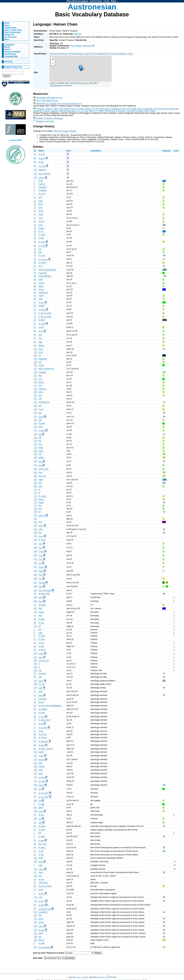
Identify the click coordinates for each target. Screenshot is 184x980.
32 (35, 228)
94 (35, 166)
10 (35, 616)
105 (35, 362)
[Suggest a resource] (45, 121)
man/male (43, 273)
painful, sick (44, 469)
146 (35, 444)
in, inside (42, 496)
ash (40, 444)
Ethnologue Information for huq (49, 98)
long (40, 462)
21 (35, 639)
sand (41, 933)
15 (35, 204)
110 (35, 752)
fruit (40, 386)
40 (35, 713)
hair (40, 823)
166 (35, 661)
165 (35, 476)
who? (41, 526)
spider (41, 752)
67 (35, 302)
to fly (41, 352)
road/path (43, 187)
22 (35, 643)
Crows (106, 1)
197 (35, 544)
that (40, 509)
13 (35, 695)
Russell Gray (103, 977)
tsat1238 (78, 34)
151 (35, 808)
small (41, 858)
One (40, 544)
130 (35, 413)
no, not (42, 684)
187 (35, 609)
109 (35, 372)
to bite (41, 855)
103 (35, 912)
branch (42, 760)
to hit (41, 724)
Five (40, 559)
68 (35, 306)
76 (35, 317)
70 (35, 309)
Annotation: (96, 151)
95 (35, 331)
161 (35, 174)
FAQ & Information (13, 32)
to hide (42, 778)
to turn (41, 894)
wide (41, 770)
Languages (9, 45)
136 (35, 427)
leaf (40, 915)
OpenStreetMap (56, 85)
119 (35, 389)
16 (35, 699)
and (40, 533)
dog (40, 335)
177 (35, 506)
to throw (42, 166)
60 (35, 286)
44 (35, 619)
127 (35, 402)
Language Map (11, 56)
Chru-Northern (113, 54)
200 (35, 555)
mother (42, 283)
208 (35, 586)
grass (41, 919)
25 (35, 872)
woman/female (45, 276)
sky (40, 406)
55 (35, 276)
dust (40, 691)
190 (35, 529)
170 (35, 178)
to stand (42, 650)
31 (35, 225)
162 (35, 801)
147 (35, 448)
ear (40, 249)
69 (35, 717)
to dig (41, 162)
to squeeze (43, 741)
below (41, 503)
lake (40, 763)
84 (35, 320)
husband (42, 674)
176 (35, 503)
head (41, 214)
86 (35, 158)
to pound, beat (45, 909)
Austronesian (96, 1)
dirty (40, 616)
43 (35, 249)
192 (35, 533)
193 (35, 664)
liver (40, 208)
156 (35, 465)
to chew (42, 242)
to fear (41, 643)
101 (35, 352)
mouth (41, 221)
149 (35, 454)
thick (41, 658)
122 (35, 681)
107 (35, 369)
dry (40, 435)
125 (35, 399)
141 (35, 438)
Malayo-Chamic (84, 54)
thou (41, 522)
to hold (42, 745)
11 (35, 691)
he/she (42, 940)
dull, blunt (43, 844)
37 (35, 851)
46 (35, 623)
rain (40, 420)
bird (40, 338)
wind (41, 427)
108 (35, 811)
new (40, 472)
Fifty (40, 587)
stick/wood (43, 883)
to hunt (42, 717)
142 (35, 612)
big (40, 937)
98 (35, 342)
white (41, 451)
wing (41, 349)
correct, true (44, 661)
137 (35, 430)
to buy (41, 327)
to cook (42, 246)
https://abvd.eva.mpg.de (77, 1)
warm (41, 926)
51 (35, 266)
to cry (41, 231)
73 (35, 830)
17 (35, 208)
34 (35, 231)
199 (35, 551)
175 (35, 499)
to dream (42, 263)
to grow (42, 158)
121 (35, 933)
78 (35, 793)
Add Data (8, 62)
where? (42, 516)
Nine (41, 575)
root (40, 379)
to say (41, 879)
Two (40, 548)
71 (35, 720)
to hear (42, 619)
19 (35, 605)
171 (35, 777)
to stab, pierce (45, 720)
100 (35, 349)
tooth (41, 225)
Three (41, 552)
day (40, 483)
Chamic (94, 54)
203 (35, 567)
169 (35, 486)
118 (35, 919)
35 (35, 235)
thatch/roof (43, 293)
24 (35, 214)
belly (41, 201)
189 (35, 526)
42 (35, 154)
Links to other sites (13, 30)
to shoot (42, 310)
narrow (42, 766)
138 (35, 926)
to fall (41, 331)
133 (35, 420)
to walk (42, 804)
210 (35, 590)
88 (35, 741)
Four (41, 556)
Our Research (10, 37)
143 (35, 441)
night (41, 480)
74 (35, 890)
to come (42, 194)
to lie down (43, 260)
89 (35, 745)
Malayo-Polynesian (69, 54)
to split (41, 841)
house (41, 289)
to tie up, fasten (45, 886)
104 (35, 359)
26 (35, 823)
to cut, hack (44, 793)
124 (35, 395)
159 (35, 770)
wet (40, 438)
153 (35, 937)
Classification (10, 54)
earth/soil (42, 389)
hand (41, 181)
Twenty (42, 583)
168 (35, 483)
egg (40, 342)
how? (41, 536)
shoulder (42, 605)
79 (35, 883)
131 (35, 417)
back (41, 696)
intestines (43, 699)
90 (35, 162)
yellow (41, 458)
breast (41, 702)
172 (35, 781)
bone (41, 204)
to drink (42, 713)
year (41, 486)
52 (35, 650)
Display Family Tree (13, 67)
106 (35, 365)
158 (35, 766)
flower (41, 382)
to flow (41, 922)
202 (35, 563)
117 (35, 386)
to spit (41, 238)
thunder (42, 423)
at (39, 490)
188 (35, 785)
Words (7, 47)
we (40, 789)
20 (35, 706)
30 (35, 221)
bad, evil (42, 476)
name (41, 296)
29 (35, 594)
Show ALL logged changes (65, 131)
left (40, 630)
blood (41, 211)
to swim (42, 636)
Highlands (102, 54)
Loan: (176, 151)
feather (42, 345)
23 (35, 211)
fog (40, 670)
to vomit (42, 235)
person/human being (47, 270)
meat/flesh (43, 912)
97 (35, 338)
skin (40, 197)
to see (41, 623)
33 (35, 826)
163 (35, 472)
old (40, 801)
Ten (40, 579)
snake (41, 365)
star (40, 413)
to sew (41, 303)
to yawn (42, 256)
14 (35, 201)
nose (41, 218)
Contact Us (9, 35)
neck (41, 872)
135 (35, 170)
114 (35, 915)
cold (40, 688)
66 (35, 886)
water (41, 681)
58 (35, 677)
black (41, 448)
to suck (42, 154)
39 (35, 246)
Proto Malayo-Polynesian (81, 46)
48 (35, 848)
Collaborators (10, 28)
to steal (42, 830)
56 (35, 280)
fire (40, 441)
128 (35, 406)
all (40, 626)
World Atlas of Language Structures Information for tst (59, 104)
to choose (43, 734)
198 (35, 548)
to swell (42, 324)
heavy (41, 612)
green (41, 808)
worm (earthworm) (46, 369)
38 (35, 242)
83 (35, 905)
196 (35, 540)
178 (35, 509)
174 (35, 496)
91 (35, 327)
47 (35, 256)
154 (35, 862)
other (41, 529)
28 (35, 709)
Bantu (114, 1)
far (40, 512)
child (41, 280)
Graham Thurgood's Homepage (49, 118)
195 (35, 684)
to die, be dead (45, 313)
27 (35, 218)
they (40, 609)
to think (42, 639)
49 (35, 259)
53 (35, 270)
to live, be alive (45, 317)
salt (40, 399)
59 (35, 283)
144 (35, 901)
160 (35, 469)
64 (35, 879)
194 (35, 536)
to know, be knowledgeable (50, 706)
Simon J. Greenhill (82, 977)
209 (35, 947)
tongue (42, 228)
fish (40, 376)
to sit (41, 266)
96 (35, 335)
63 (35, 296)
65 (35, 299)
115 (35, 379)
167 (35, 480)
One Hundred (44, 947)
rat (40, 355)
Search (7, 49)
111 (35, 376)
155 (35, 461)
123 (35, 922)
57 (35, 674)
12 (35, 197)
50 (35, 263)
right (41, 633)
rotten (41, 654)
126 (35, 763)
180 (35, 512)
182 (35, 519)
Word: (41, 151)
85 (35, 734)
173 (35, 490)
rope (41, 299)
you (40, 876)
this (40, 506)
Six (40, 563)
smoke (41, 930)
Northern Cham (126, 54)
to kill (41, 890)
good (41, 773)
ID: (35, 151)
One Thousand (45, 591)
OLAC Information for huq (47, 101)
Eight (41, 571)
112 (35, 653)
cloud (41, 417)
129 (35, 409)
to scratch (43, 728)
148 (35, 451)
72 (35, 724)
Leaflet (53, 83)
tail (40, 362)
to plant (42, 320)
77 (35, 727)
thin (40, 465)
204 (35, 571)
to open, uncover (46, 749)
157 (35, 657)
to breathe (43, 709)
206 (35, 579)
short (41, 862)
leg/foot (42, 184)
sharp (41, 731)
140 (35, 434)
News (7, 39)
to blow (42, 431)
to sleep (42, 848)
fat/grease (43, 359)
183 (35, 522)
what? (41, 785)
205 (35, 575)
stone (41, 392)
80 (35, 840)
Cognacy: (167, 151)
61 (35, 289)
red (40, 454)
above (41, 499)
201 (35, 559)
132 (35, 670)
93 (35, 909)
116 (35, 382)
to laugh (42, 826)
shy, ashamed (45, 174)
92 (35, 749)
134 (35, 423)
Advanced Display (12, 52)
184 (35, 940)
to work (42, 905)
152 (35, 858)
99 (35, 345)
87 (35, 324)
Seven (41, 567)
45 (35, 252)
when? (41, 178)
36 (35, 238)
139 (35, 688)
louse (41, 811)
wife (40, 677)
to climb (42, 781)
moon (41, 409)
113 (35, 759)
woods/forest (44, 402)
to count (42, 540)
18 (35, 702)
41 (35, 855)
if (39, 664)
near (41, 897)
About (7, 25)
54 (35, 273)
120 (35, 392)
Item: (69, 151)
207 (35, 583)
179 (35, 897)
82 (35, 844)
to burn (42, 901)
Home (7, 23)
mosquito (42, 372)
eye (40, 252)
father (41, 286)
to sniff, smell (44, 594)
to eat (41, 851)
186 (35, 876)
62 (35, 293)
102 (35, 355)
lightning (42, 170)
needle (42, 306)
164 (35, 773)
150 (35, 458)
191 (35, 626)
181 (35, 515)
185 (35, 789)
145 (35, 930)
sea (40, 395)
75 (35, 313)
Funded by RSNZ (16, 140)
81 (35, 731)
